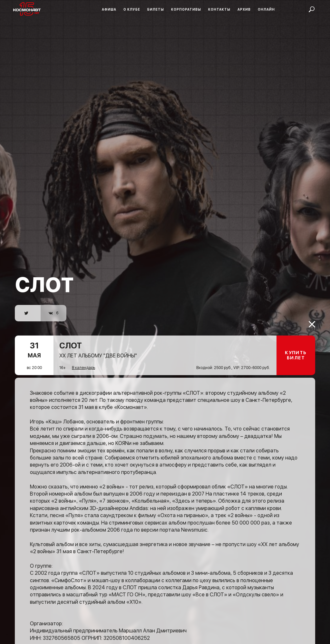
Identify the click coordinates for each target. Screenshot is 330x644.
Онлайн (266, 9)
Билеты (156, 9)
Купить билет (296, 346)
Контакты (219, 9)
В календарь (83, 358)
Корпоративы (186, 9)
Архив (244, 9)
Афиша (109, 9)
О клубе (132, 9)
